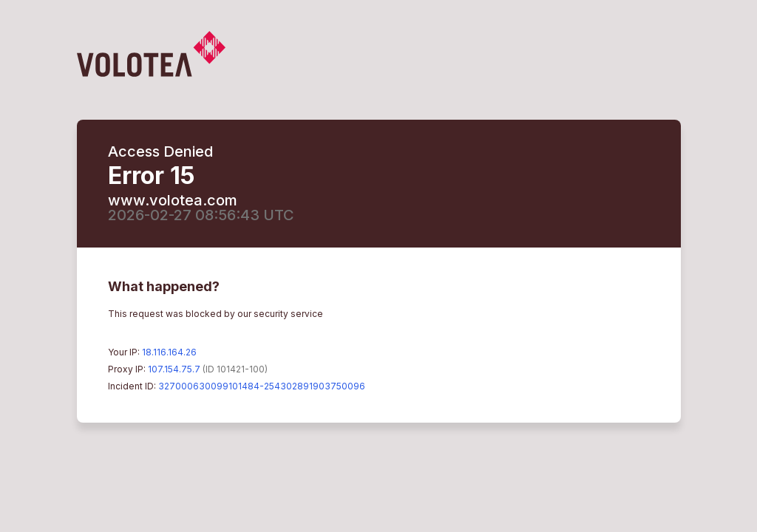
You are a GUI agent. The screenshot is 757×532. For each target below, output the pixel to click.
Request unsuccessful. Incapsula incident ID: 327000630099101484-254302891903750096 (378, 266)
